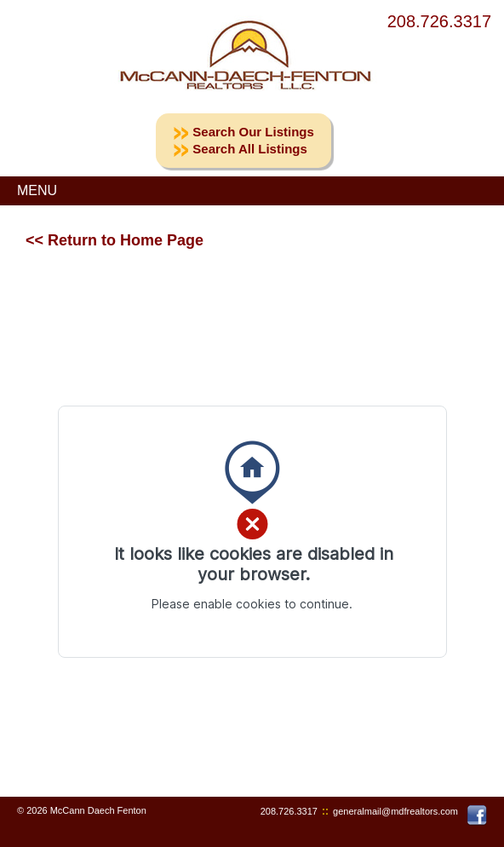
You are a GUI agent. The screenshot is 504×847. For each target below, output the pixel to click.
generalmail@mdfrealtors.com (395, 811)
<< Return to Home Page (115, 240)
